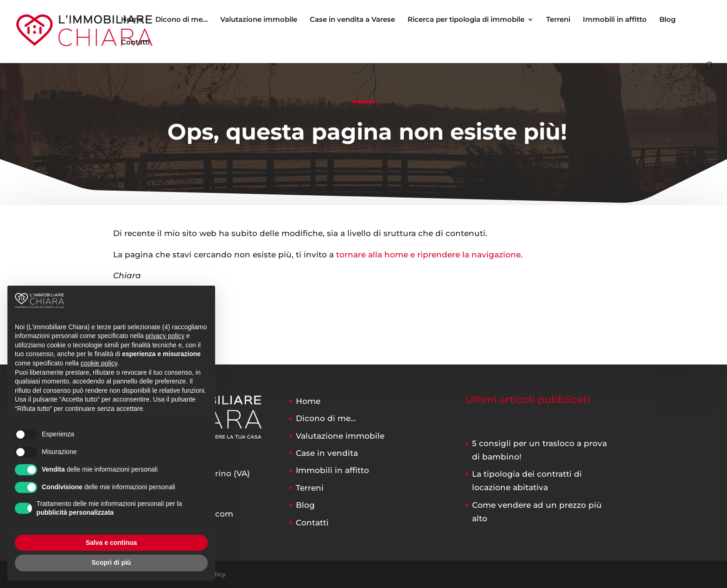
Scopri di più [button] (112, 562)
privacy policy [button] (165, 336)
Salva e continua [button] (111, 543)
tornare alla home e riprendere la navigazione (428, 255)
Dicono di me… (182, 20)
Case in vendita (327, 453)
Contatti (135, 43)
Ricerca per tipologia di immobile (466, 20)
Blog (667, 20)
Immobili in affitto (615, 20)
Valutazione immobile (259, 20)
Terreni (558, 20)
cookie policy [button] (99, 363)
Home (132, 20)
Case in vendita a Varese (352, 20)
